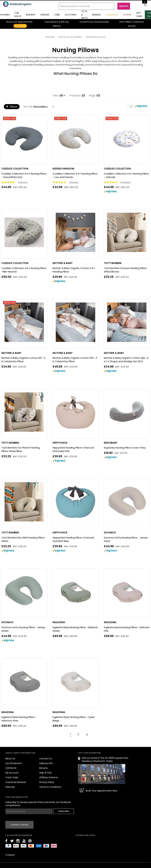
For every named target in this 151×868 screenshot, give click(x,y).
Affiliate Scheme (49, 777)
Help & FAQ (45, 773)
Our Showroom (14, 763)
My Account (12, 773)
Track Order (12, 777)
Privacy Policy (47, 782)
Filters (12, 107)
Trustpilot (10, 855)
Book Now (20, 26)
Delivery (51, 22)
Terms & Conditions (50, 787)
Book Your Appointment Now (101, 791)
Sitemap (10, 787)
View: (56, 96)
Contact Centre (19, 825)
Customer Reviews (16, 782)
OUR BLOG (11, 768)
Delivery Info (46, 763)
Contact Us (46, 759)
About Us (10, 759)
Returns (44, 768)
